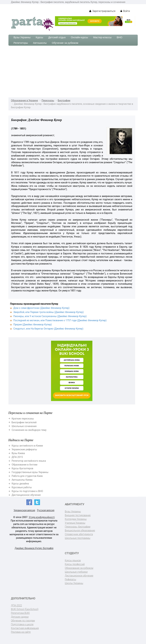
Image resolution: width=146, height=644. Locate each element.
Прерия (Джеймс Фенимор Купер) (33, 324)
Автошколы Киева (22, 480)
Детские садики (20, 617)
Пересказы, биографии (78, 527)
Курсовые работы (22, 487)
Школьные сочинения (24, 426)
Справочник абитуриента (79, 534)
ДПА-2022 (17, 605)
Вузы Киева (18, 453)
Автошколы (40, 43)
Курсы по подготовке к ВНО (27, 491)
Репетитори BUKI (20, 613)
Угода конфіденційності (42, 517)
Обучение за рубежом (65, 43)
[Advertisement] (73, 72)
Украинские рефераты (24, 449)
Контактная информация (25, 628)
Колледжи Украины (76, 519)
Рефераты (70, 579)
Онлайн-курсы (79, 37)
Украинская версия (24, 510)
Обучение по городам (23, 621)
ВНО (120, 37)
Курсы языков (73, 560)
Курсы (39, 37)
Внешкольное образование (80, 530)
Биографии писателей (24, 422)
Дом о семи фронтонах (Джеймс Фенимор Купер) (41, 308)
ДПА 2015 (17, 457)
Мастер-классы (102, 37)
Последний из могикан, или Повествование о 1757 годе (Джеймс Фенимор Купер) (60, 320)
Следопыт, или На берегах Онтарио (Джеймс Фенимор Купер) (48, 329)
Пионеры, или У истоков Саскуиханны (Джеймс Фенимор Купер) (50, 316)
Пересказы (48, 100)
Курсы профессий (75, 564)
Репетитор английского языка (29, 461)
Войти (125, 11)
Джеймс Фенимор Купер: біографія (34, 548)
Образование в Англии (25, 465)
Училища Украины (75, 523)
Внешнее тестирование (78, 515)
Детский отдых (57, 37)
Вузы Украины (22, 37)
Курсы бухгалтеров (22, 468)
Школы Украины (74, 583)
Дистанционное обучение (26, 495)
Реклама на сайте (21, 632)
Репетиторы (21, 43)
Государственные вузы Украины (30, 472)
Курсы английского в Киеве (27, 446)
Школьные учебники (76, 572)
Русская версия (46, 510)
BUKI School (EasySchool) (25, 609)
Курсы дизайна (20, 484)
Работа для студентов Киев (27, 476)
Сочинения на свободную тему (29, 430)
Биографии (64, 100)
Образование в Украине (25, 100)
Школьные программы (78, 538)
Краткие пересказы (23, 419)
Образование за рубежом (79, 568)
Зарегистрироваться (102, 11)
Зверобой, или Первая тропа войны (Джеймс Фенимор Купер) (49, 312)
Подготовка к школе (22, 624)
